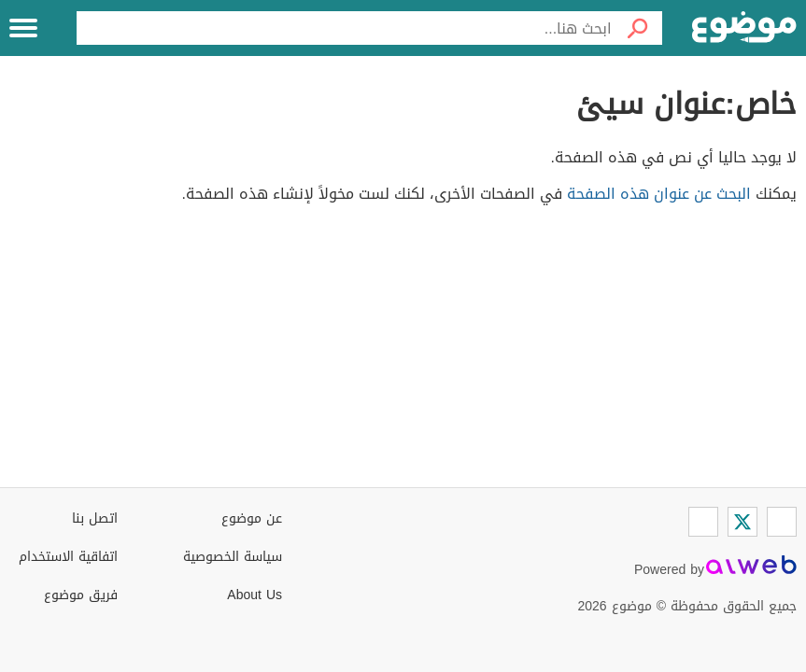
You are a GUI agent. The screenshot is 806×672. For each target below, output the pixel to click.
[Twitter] (742, 522)
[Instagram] (703, 522)
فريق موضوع (81, 595)
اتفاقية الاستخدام (68, 557)
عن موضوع (252, 518)
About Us (255, 595)
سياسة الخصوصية (233, 557)
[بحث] (637, 28)
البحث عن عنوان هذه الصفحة (659, 194)
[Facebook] (782, 522)
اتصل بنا (95, 518)
